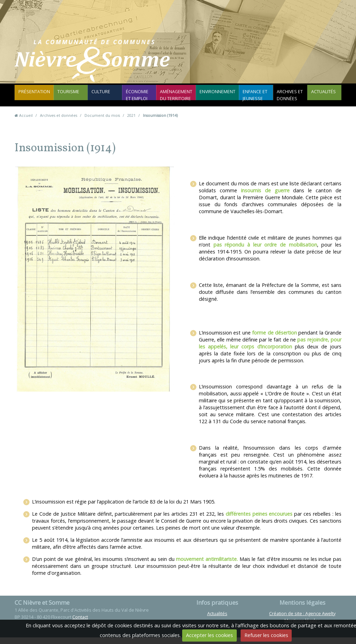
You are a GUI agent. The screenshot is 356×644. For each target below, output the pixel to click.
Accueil (26, 122)
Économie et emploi (139, 99)
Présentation (33, 95)
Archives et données (287, 99)
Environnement (215, 95)
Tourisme (65, 95)
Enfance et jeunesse (251, 99)
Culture (99, 95)
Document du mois (102, 122)
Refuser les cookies (266, 635)
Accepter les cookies (209, 635)
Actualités (322, 95)
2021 (131, 122)
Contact (222, 64)
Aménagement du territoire (177, 99)
